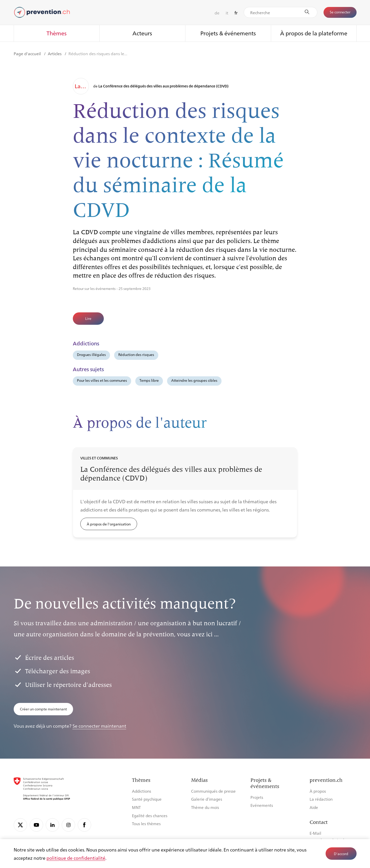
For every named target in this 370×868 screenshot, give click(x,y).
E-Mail (315, 833)
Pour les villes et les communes (102, 380)
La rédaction (321, 799)
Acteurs (142, 33)
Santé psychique (147, 799)
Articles (55, 54)
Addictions (141, 791)
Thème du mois (205, 807)
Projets (257, 797)
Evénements (262, 805)
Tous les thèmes (146, 824)
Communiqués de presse (213, 791)
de (217, 13)
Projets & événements (228, 33)
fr (236, 13)
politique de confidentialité (76, 858)
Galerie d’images (207, 799)
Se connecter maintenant (99, 726)
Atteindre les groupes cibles (194, 380)
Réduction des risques (136, 354)
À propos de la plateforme (314, 33)
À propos (318, 791)
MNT (136, 807)
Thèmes (57, 33)
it (227, 13)
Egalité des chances (150, 816)
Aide (314, 807)
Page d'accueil (28, 54)
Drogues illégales (91, 354)
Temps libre (149, 380)
